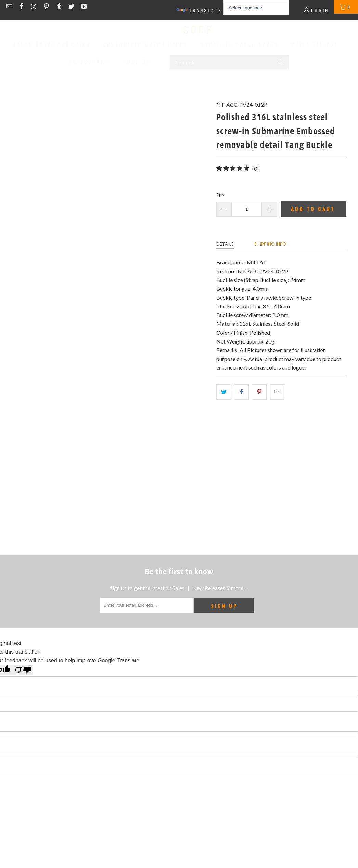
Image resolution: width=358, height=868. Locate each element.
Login (320, 10)
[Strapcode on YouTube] (84, 7)
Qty (220, 195)
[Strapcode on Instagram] (35, 7)
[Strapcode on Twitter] (72, 7)
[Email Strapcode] (10, 7)
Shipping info (270, 244)
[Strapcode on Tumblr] (60, 7)
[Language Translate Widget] (256, 8)
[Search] (281, 62)
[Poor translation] (23, 670)
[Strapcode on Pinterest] (47, 7)
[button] (55, 45)
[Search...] (229, 62)
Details (225, 244)
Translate (199, 10)
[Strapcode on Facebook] (22, 7)
